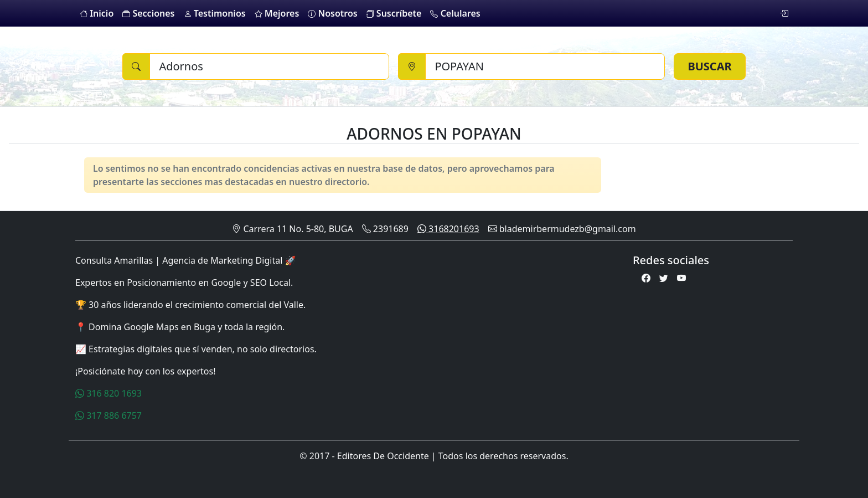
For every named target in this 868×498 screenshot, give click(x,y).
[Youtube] (681, 278)
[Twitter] (664, 278)
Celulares (455, 13)
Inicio (97, 13)
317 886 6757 (108, 415)
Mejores (277, 13)
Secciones (148, 13)
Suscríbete (394, 13)
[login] (784, 13)
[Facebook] (646, 278)
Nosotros (332, 13)
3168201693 (448, 229)
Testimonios (215, 13)
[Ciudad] (545, 66)
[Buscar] (269, 66)
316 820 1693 (108, 393)
